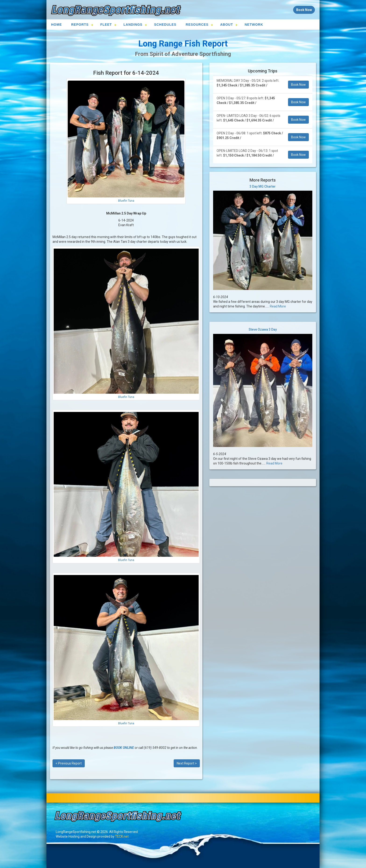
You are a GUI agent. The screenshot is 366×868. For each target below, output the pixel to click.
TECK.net (122, 836)
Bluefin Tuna (126, 201)
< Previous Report (69, 763)
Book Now (298, 85)
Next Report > (187, 763)
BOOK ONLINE (124, 748)
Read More (278, 306)
